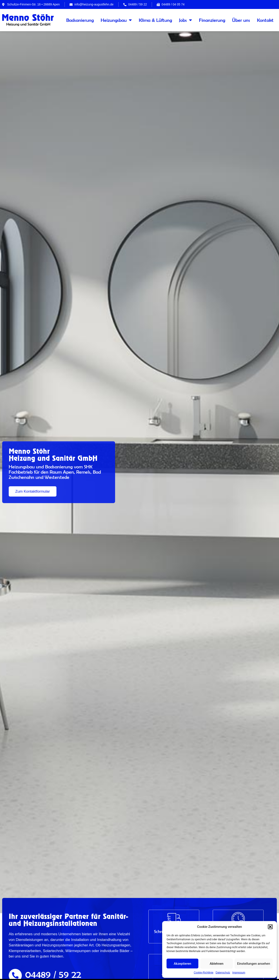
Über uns (241, 20)
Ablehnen (217, 964)
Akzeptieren (182, 964)
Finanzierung (212, 20)
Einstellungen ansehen (254, 964)
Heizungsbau (116, 20)
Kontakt (265, 20)
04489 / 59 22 (53, 974)
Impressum (239, 973)
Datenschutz (223, 973)
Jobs (185, 20)
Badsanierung (80, 20)
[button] (270, 927)
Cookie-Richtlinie (204, 973)
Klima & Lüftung (155, 20)
